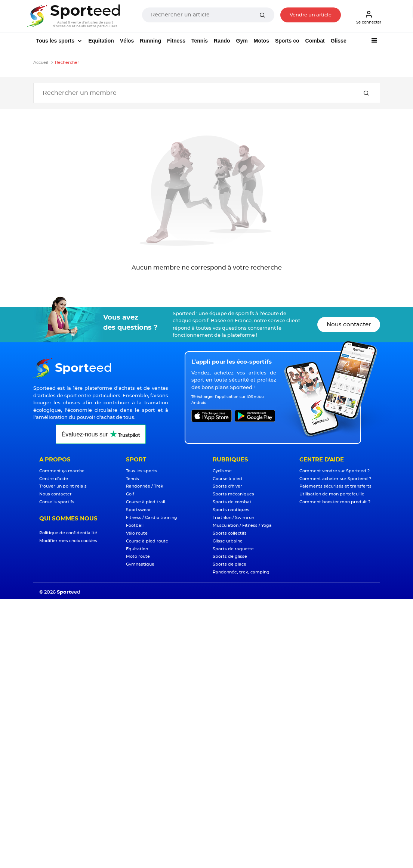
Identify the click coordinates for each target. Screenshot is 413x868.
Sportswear (138, 510)
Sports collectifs (230, 533)
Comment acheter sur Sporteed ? (335, 479)
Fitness (176, 41)
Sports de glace (229, 564)
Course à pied (227, 479)
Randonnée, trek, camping (241, 572)
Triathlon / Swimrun (233, 518)
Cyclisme (222, 471)
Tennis (200, 41)
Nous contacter (349, 325)
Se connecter (369, 17)
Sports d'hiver (227, 486)
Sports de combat (232, 502)
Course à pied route (147, 541)
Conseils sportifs (57, 502)
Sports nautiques (231, 510)
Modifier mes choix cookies (68, 541)
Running (150, 41)
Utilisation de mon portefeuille (332, 494)
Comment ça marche (62, 471)
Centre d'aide (54, 479)
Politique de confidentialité (68, 533)
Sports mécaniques (233, 494)
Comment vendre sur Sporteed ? (335, 471)
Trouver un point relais (63, 486)
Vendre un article (311, 15)
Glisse (339, 41)
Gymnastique (140, 564)
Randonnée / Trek (145, 486)
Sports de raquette (233, 549)
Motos (261, 41)
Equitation (101, 41)
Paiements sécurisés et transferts (335, 486)
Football (135, 525)
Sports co (287, 41)
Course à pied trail (146, 502)
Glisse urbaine (228, 541)
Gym (242, 41)
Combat (315, 41)
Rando (222, 41)
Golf (130, 494)
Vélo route (137, 533)
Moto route (138, 556)
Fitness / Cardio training (152, 518)
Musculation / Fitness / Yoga (242, 525)
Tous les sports (56, 41)
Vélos (127, 41)
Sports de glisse (230, 556)
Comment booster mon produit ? (335, 502)
